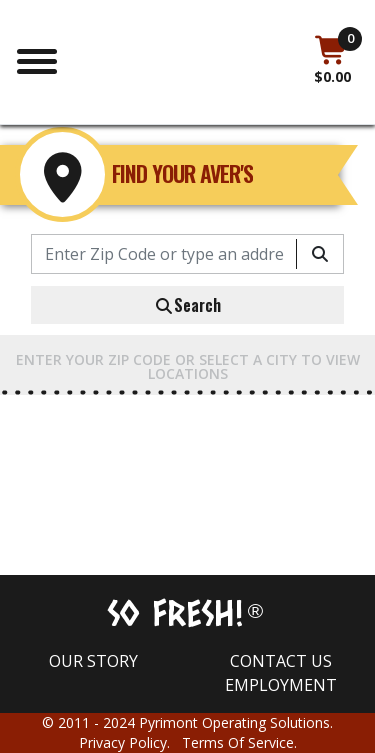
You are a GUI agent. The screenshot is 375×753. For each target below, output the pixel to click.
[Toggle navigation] (37, 59)
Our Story (93, 661)
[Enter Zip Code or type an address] (164, 254)
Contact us (281, 661)
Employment (281, 685)
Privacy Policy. (130, 742)
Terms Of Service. (239, 742)
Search (187, 305)
